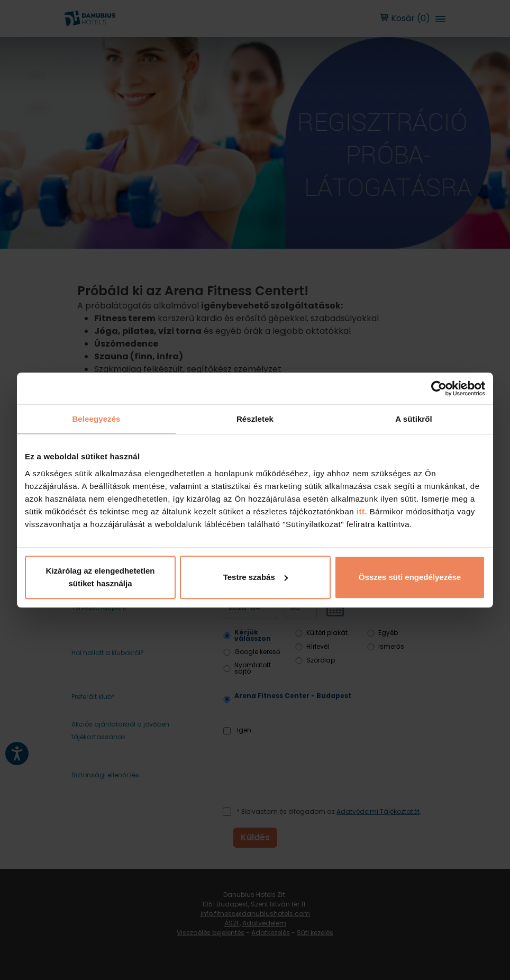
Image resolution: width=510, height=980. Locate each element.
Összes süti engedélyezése (410, 577)
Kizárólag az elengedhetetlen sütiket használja (101, 577)
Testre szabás (256, 577)
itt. (361, 511)
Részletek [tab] (255, 419)
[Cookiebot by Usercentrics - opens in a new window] (439, 388)
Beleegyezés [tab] (96, 419)
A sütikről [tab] (414, 419)
